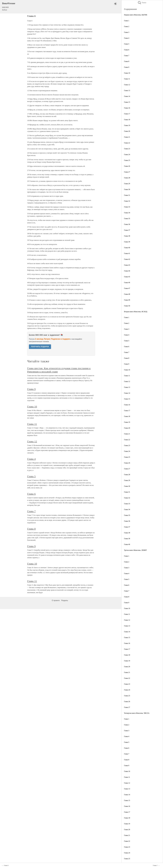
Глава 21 (127, 137)
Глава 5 (127, 44)
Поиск (142, 3)
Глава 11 (127, 79)
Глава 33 (127, 207)
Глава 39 (127, 242)
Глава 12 (127, 85)
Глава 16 (127, 108)
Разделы (65, 600)
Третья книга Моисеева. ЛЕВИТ (135, 550)
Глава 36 (127, 224)
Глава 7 (127, 56)
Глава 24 (127, 154)
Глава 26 (127, 166)
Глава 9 (127, 67)
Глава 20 (127, 131)
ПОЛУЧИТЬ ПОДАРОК (40, 347)
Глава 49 (127, 300)
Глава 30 (127, 189)
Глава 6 (127, 50)
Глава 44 (127, 271)
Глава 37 (127, 230)
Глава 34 (127, 213)
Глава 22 (127, 143)
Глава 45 (127, 277)
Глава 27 (127, 172)
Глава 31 (127, 195)
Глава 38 (127, 236)
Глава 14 (127, 96)
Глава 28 (127, 178)
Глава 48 (127, 294)
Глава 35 (127, 218)
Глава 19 (127, 125)
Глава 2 (127, 26)
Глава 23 (127, 149)
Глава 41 (127, 253)
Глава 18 (127, 120)
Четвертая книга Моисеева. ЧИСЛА (137, 713)
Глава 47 (127, 288)
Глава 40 (127, 248)
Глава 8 (127, 61)
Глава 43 (127, 265)
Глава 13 (127, 90)
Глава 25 (127, 160)
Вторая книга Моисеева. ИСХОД (136, 312)
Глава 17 (127, 114)
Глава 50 (127, 306)
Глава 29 (127, 184)
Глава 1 (127, 21)
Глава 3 (127, 32)
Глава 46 (127, 282)
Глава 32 (127, 201)
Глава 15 (127, 102)
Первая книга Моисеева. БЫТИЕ (136, 15)
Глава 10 (127, 73)
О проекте (56, 600)
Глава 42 (127, 259)
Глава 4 (127, 38)
